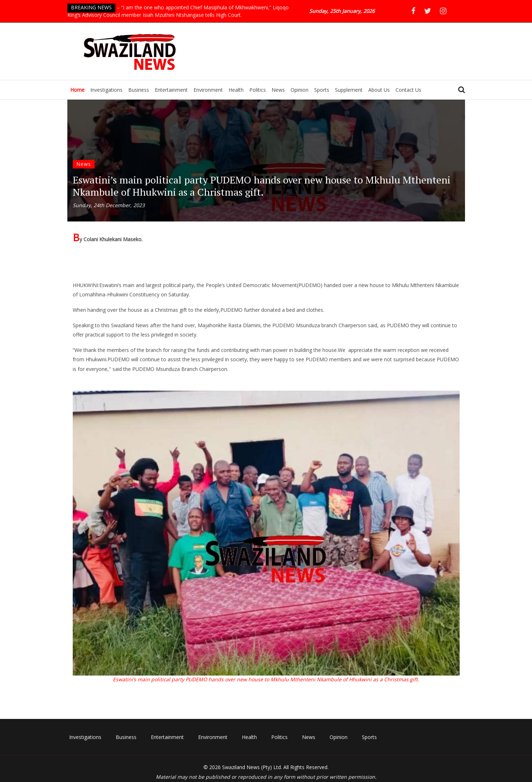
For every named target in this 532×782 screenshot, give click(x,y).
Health (236, 90)
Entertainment (171, 90)
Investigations (106, 90)
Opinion (299, 90)
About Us (379, 90)
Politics (258, 90)
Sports (322, 90)
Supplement (349, 90)
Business (139, 90)
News (278, 90)
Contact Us (408, 90)
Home (77, 90)
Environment (208, 90)
